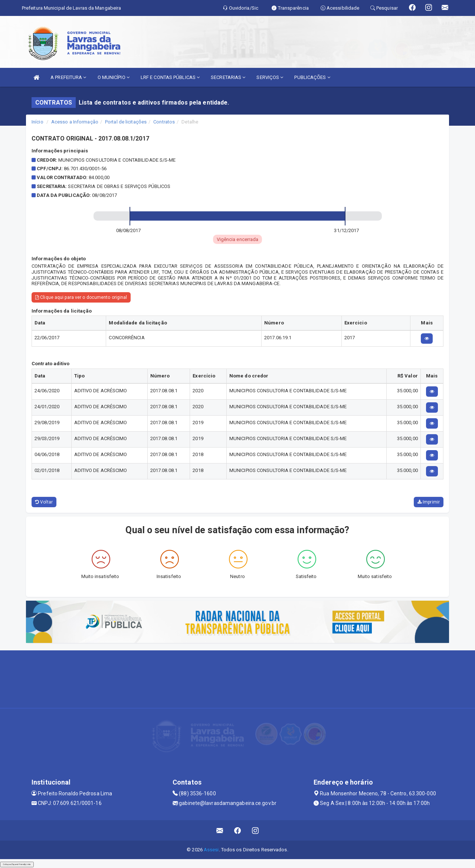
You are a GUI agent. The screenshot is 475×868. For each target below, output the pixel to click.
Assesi (211, 850)
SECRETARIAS (228, 77)
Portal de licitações (126, 122)
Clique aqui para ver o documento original (81, 297)
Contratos (164, 122)
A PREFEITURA (68, 77)
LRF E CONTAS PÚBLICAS (170, 77)
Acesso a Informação (75, 122)
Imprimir (429, 502)
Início (37, 122)
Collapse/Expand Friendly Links (17, 864)
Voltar (44, 502)
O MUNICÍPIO (114, 77)
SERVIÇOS (270, 77)
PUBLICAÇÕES (312, 77)
